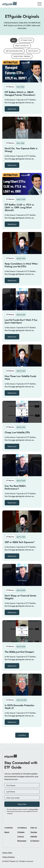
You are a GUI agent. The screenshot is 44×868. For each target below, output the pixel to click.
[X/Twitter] (35, 841)
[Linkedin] (34, 836)
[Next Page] (22, 735)
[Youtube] (34, 832)
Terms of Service (9, 857)
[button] (12, 109)
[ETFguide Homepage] (10, 4)
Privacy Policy (7, 853)
